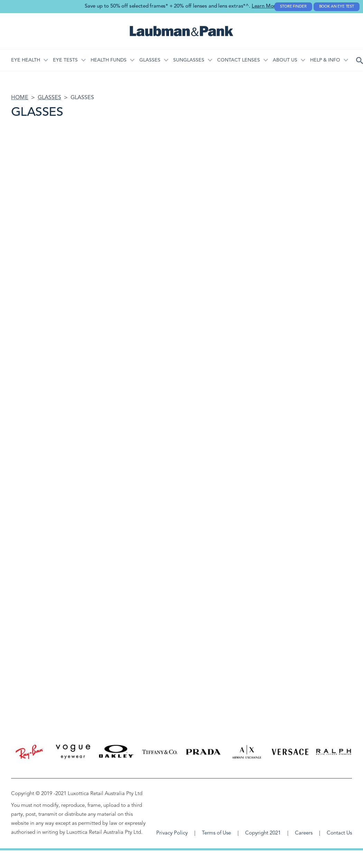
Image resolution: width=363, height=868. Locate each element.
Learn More (265, 6)
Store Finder (293, 7)
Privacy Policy (172, 833)
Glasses (150, 60)
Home (20, 98)
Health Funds (109, 60)
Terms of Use (216, 833)
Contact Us (339, 833)
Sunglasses (189, 60)
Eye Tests (65, 60)
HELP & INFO (325, 60)
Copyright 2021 (263, 833)
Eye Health (26, 60)
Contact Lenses (239, 60)
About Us (285, 60)
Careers (304, 833)
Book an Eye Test (337, 7)
